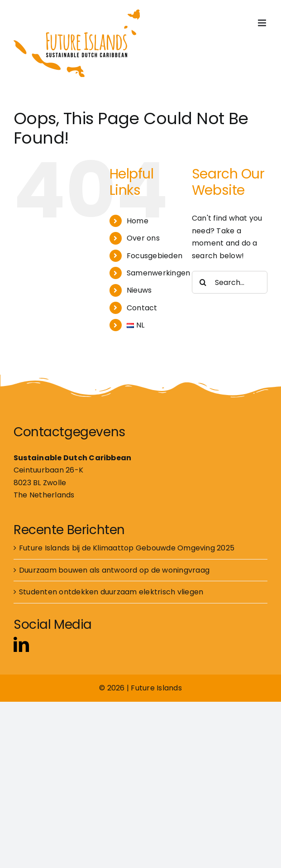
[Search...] (230, 282)
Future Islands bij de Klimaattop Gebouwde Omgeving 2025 (127, 548)
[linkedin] (21, 644)
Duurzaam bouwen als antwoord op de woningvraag (114, 570)
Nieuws (139, 290)
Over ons (143, 238)
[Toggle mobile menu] (263, 23)
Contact (142, 308)
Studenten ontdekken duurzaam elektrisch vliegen (111, 592)
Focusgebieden (155, 256)
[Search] (203, 282)
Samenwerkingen (158, 273)
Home (138, 221)
